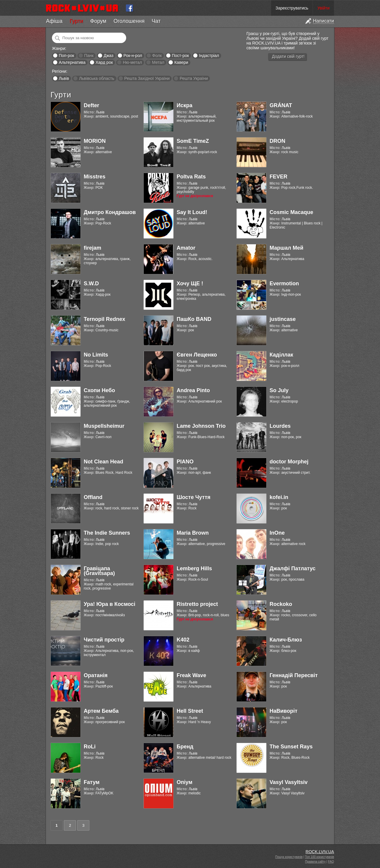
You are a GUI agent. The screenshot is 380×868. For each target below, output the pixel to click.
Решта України (194, 78)
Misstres (95, 177)
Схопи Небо (99, 390)
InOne (277, 533)
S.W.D (91, 283)
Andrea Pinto (193, 390)
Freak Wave (191, 675)
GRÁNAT (281, 105)
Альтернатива (72, 62)
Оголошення (129, 21)
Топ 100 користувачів (319, 857)
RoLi (90, 747)
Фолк (157, 56)
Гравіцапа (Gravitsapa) (99, 571)
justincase (283, 319)
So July (279, 390)
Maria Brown (193, 533)
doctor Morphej (289, 462)
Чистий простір (104, 640)
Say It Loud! (192, 212)
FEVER (278, 177)
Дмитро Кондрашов (110, 212)
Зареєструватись (292, 8)
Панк (89, 56)
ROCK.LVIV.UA (320, 852)
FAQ (331, 862)
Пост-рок (180, 56)
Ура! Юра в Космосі (110, 604)
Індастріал (209, 56)
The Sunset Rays (291, 747)
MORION (95, 141)
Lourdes (280, 426)
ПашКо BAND (194, 319)
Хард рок (104, 62)
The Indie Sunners (107, 533)
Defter (91, 105)
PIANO (185, 462)
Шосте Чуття (194, 497)
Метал (158, 62)
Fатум (92, 782)
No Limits (96, 355)
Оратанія (96, 675)
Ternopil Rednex (104, 319)
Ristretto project (197, 604)
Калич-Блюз (286, 640)
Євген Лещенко (197, 355)
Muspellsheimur (104, 426)
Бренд (185, 747)
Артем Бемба (101, 711)
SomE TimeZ (193, 141)
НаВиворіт (284, 711)
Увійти (323, 8)
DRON (277, 141)
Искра (185, 105)
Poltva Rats (191, 177)
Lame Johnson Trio (201, 426)
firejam (92, 248)
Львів (64, 78)
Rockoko (281, 604)
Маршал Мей (286, 248)
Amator (186, 248)
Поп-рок (66, 56)
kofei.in (279, 497)
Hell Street (190, 711)
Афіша (54, 21)
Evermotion (284, 283)
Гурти (76, 21)
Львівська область (97, 78)
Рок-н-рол (133, 56)
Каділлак (281, 355)
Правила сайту (315, 862)
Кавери (181, 62)
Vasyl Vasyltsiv (289, 782)
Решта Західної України (147, 78)
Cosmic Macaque (291, 212)
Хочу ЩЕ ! (190, 283)
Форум (98, 21)
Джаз (109, 56)
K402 (183, 640)
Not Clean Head (103, 462)
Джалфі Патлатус (293, 568)
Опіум (185, 782)
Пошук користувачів (289, 857)
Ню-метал (132, 62)
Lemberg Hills (194, 568)
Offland (93, 497)
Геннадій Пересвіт (294, 675)
